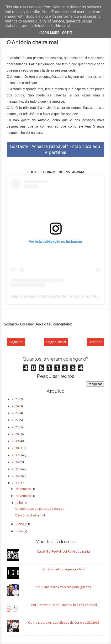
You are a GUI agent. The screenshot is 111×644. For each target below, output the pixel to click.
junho (20, 524)
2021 (16, 427)
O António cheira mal (30, 515)
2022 (16, 420)
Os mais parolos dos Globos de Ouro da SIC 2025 (64, 622)
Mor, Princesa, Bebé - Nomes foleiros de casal (64, 605)
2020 (16, 434)
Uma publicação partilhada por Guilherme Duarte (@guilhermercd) (60, 296)
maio (20, 531)
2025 (16, 399)
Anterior (95, 342)
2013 (16, 483)
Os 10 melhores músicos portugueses (64, 587)
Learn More (49, 33)
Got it (67, 33)
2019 (16, 441)
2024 (16, 406)
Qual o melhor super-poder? (64, 569)
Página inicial (56, 342)
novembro (24, 496)
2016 (16, 462)
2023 (16, 413)
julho (20, 503)
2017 (16, 455)
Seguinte (16, 342)
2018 (16, 448)
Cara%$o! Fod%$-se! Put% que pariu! (64, 551)
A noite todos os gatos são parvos (40, 509)
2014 (16, 476)
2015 (16, 469)
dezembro (24, 489)
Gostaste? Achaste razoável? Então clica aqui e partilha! (56, 149)
